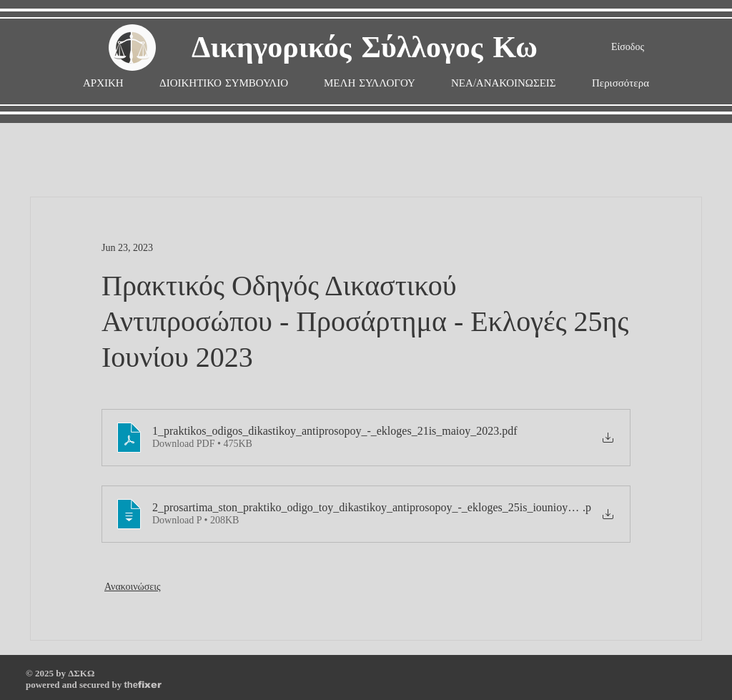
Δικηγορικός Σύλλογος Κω (365, 48)
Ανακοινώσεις (133, 587)
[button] (370, 83)
